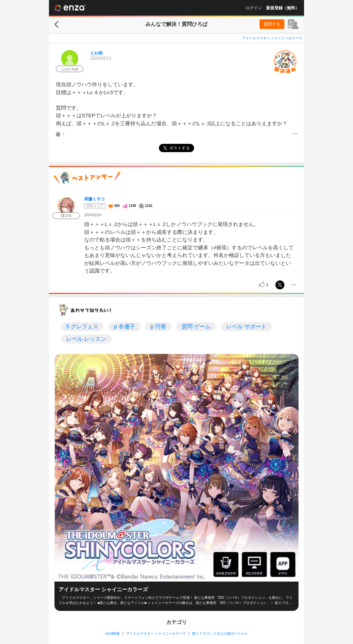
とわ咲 (97, 53)
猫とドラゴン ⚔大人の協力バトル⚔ (220, 633)
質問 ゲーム (196, 326)
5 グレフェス (82, 326)
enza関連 (113, 633)
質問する (272, 24)
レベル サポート (246, 326)
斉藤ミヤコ (94, 199)
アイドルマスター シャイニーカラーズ (272, 38)
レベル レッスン (86, 339)
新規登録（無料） (283, 8)
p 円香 (158, 326)
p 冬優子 (124, 326)
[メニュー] (295, 134)
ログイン (254, 8)
